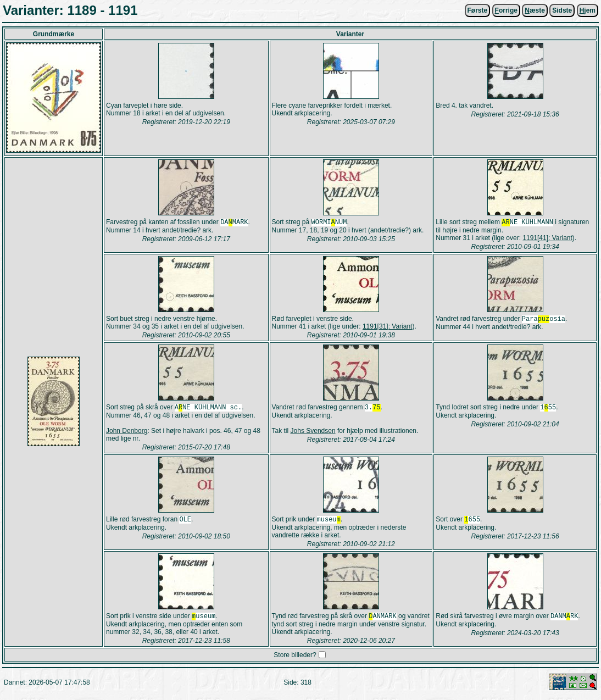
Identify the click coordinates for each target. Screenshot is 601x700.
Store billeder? (295, 659)
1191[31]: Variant (388, 327)
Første (478, 10)
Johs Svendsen (313, 433)
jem (588, 10)
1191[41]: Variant (547, 239)
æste (535, 10)
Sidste (562, 10)
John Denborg (127, 433)
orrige (506, 10)
